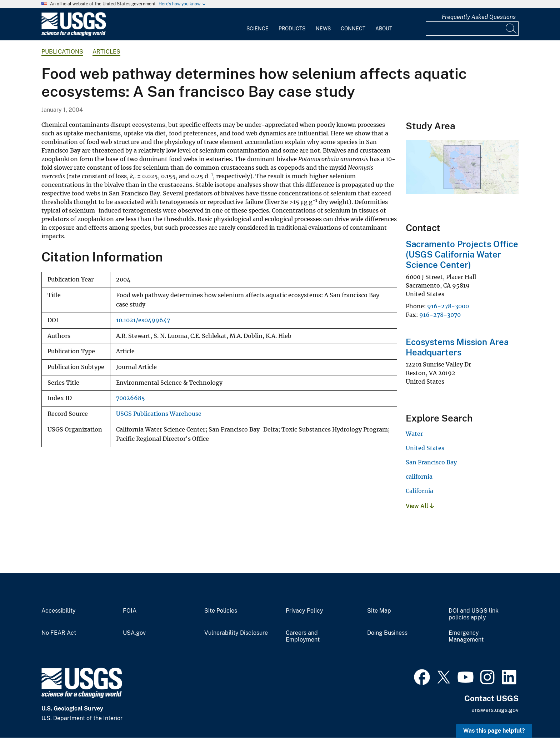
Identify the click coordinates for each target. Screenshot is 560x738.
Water (414, 434)
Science (257, 29)
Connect (353, 29)
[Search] (511, 29)
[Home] (74, 34)
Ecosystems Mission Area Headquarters (457, 347)
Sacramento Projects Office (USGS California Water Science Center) (462, 254)
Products (292, 29)
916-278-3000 (448, 306)
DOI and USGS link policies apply (474, 614)
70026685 (131, 398)
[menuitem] (257, 24)
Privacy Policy (304, 611)
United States (425, 448)
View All (420, 506)
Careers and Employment (303, 636)
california (419, 477)
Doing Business (387, 633)
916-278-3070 (440, 315)
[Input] (472, 29)
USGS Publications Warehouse (159, 414)
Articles (106, 52)
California (419, 491)
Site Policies (221, 611)
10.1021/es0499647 (143, 320)
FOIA (130, 611)
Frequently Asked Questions (479, 17)
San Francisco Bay (431, 462)
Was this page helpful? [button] (494, 731)
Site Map (379, 611)
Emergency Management (466, 636)
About (384, 29)
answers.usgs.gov (495, 710)
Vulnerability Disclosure (236, 633)
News (323, 29)
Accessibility (59, 611)
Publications (62, 52)
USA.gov (134, 633)
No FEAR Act (59, 633)
